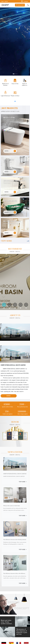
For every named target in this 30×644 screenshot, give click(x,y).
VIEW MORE (6, 241)
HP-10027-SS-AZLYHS (12, 221)
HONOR (15, 422)
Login (2, 1)
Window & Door (15, 96)
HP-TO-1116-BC (9, 118)
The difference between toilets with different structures (14, 574)
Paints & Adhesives (25, 84)
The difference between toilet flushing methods (15, 540)
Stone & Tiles (15, 84)
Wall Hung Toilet (7, 162)
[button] (14, 74)
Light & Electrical (5, 96)
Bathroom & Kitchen (5, 84)
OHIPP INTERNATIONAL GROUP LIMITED (15, 474)
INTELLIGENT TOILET (9, 120)
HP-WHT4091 (8, 160)
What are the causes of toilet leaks (12, 506)
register (6, 1)
